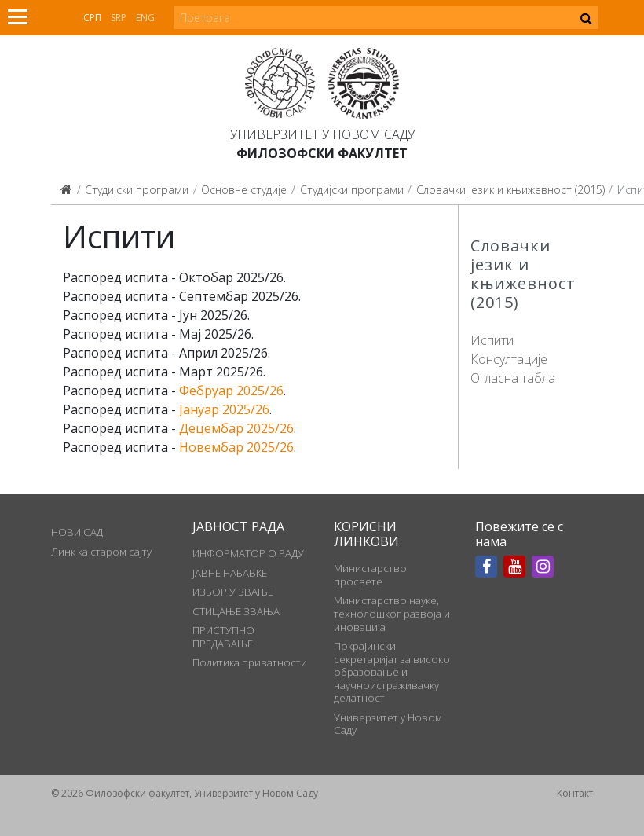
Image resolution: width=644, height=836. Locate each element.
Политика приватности (250, 662)
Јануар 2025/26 (224, 409)
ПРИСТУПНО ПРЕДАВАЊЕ (223, 636)
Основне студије (244, 190)
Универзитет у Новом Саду (322, 134)
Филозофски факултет (322, 153)
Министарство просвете (370, 574)
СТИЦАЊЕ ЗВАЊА (236, 611)
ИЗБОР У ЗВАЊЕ (233, 592)
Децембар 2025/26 (236, 428)
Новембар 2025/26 (236, 447)
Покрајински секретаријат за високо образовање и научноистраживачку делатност (392, 672)
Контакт (575, 793)
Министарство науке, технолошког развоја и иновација (392, 613)
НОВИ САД (77, 532)
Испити (492, 340)
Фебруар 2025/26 (231, 390)
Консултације (509, 359)
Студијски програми (137, 190)
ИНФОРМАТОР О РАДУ (248, 553)
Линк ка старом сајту (101, 552)
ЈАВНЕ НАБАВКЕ (230, 573)
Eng (145, 18)
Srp (119, 18)
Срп (92, 18)
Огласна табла (513, 378)
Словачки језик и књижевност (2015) (510, 190)
